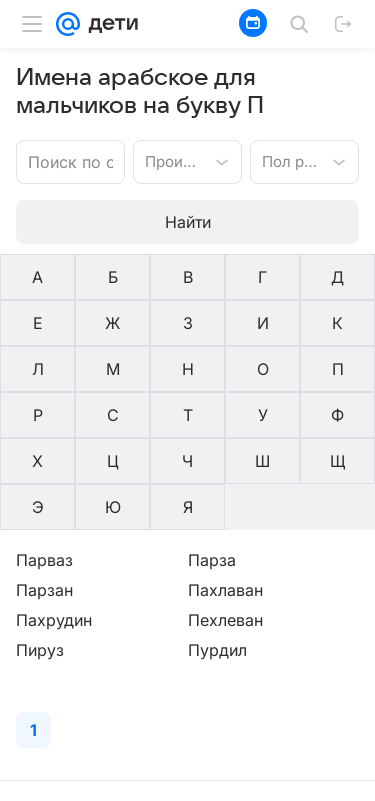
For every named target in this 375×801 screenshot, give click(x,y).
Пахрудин (54, 620)
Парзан (44, 590)
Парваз (44, 560)
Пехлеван (225, 620)
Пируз (40, 650)
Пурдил (217, 650)
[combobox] (167, 160)
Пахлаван (225, 590)
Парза (212, 560)
